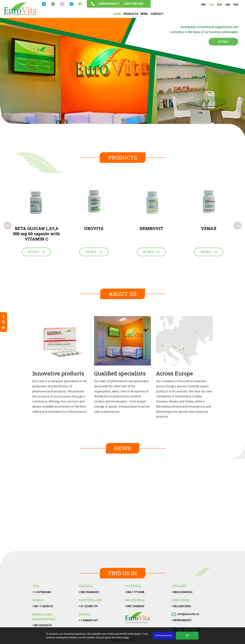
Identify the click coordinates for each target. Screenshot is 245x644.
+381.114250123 (43, 606)
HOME (117, 14)
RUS (236, 5)
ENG (211, 5)
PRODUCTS (131, 14)
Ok (187, 636)
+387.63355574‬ (42, 625)
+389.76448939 (135, 606)
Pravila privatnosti (164, 635)
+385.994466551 (89, 592)
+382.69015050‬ (181, 606)
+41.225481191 (88, 606)
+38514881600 (133, 4)
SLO (220, 5)
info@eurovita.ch (185, 614)
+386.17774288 (135, 592)
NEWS (144, 14)
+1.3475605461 (42, 592)
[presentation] (7, 226)
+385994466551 (109, 4)
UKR (228, 5)
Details (223, 42)
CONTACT (157, 14)
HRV (203, 5)
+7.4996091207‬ (88, 620)
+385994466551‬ (182, 620)
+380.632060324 (182, 592)
